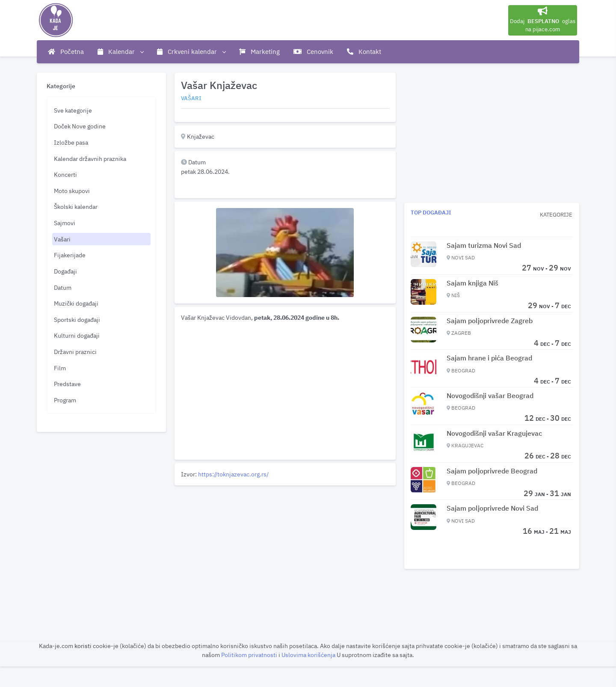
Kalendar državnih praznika (90, 159)
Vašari (62, 239)
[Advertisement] (285, 549)
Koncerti (65, 174)
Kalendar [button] (120, 52)
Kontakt (364, 52)
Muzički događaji (76, 303)
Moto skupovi (72, 191)
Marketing (259, 52)
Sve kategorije (73, 110)
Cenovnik (313, 52)
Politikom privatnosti (250, 655)
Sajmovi (65, 223)
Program (65, 400)
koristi (83, 646)
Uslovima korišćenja (309, 655)
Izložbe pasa (71, 142)
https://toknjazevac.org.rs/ (233, 474)
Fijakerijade (70, 255)
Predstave (67, 384)
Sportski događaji (77, 320)
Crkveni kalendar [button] (191, 52)
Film (60, 368)
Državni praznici (75, 352)
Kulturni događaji (77, 335)
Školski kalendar (76, 207)
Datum (63, 287)
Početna (66, 52)
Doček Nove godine (80, 126)
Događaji (65, 271)
